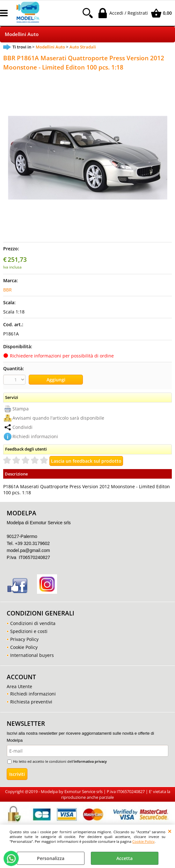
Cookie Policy (143, 841)
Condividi (22, 427)
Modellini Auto (22, 34)
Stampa (21, 409)
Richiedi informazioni (35, 436)
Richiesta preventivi (31, 702)
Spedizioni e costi (29, 631)
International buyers (32, 655)
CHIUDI (170, 831)
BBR (7, 290)
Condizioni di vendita (33, 623)
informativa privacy (90, 761)
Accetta (124, 858)
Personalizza (51, 858)
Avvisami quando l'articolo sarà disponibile (58, 418)
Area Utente (19, 686)
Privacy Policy (24, 639)
